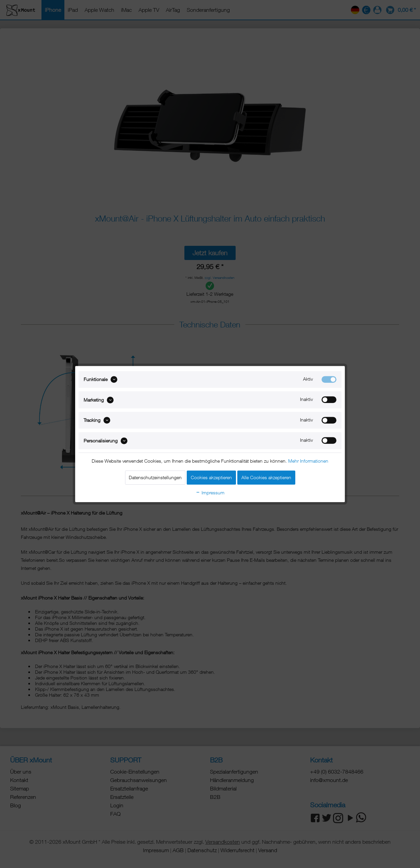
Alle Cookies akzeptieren (266, 477)
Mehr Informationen (308, 461)
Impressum (210, 493)
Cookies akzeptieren (211, 477)
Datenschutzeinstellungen (155, 477)
